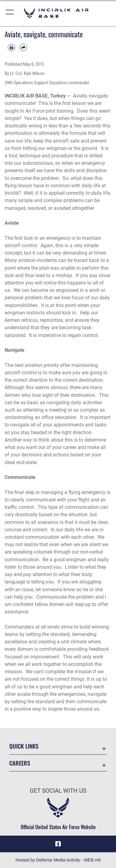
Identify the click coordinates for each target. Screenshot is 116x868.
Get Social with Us (58, 791)
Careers (20, 763)
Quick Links (24, 746)
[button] (10, 13)
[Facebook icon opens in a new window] (58, 844)
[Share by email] (23, 48)
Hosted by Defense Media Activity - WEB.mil (58, 860)
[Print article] (11, 48)
